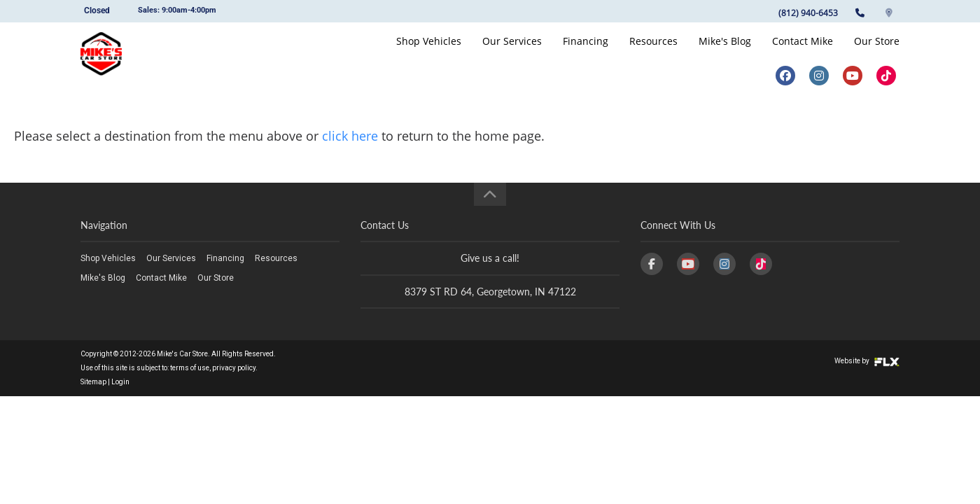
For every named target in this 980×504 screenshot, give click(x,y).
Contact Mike (803, 54)
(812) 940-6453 (808, 13)
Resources (653, 54)
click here (350, 136)
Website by (867, 361)
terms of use (190, 368)
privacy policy (234, 368)
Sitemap (93, 382)
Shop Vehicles (429, 54)
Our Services (512, 54)
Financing (586, 54)
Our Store (877, 54)
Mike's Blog (725, 54)
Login (120, 382)
